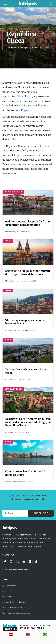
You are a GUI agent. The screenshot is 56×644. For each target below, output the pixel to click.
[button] (5, 4)
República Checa (21, 96)
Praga (24, 110)
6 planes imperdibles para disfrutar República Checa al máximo (28, 223)
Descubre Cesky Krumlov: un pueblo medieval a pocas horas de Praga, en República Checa (28, 422)
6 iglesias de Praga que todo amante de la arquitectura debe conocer (28, 273)
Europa (24, 48)
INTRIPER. (26, 570)
